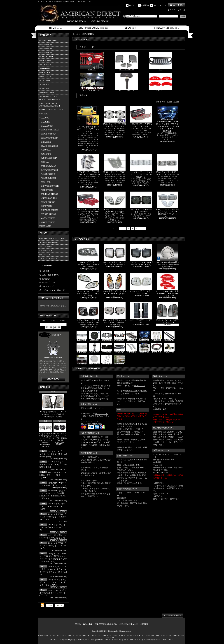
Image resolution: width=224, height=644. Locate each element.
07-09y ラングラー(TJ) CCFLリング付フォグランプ (115, 117)
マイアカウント (160, 5)
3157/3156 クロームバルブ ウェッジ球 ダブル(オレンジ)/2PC (169, 348)
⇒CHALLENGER (46, 126)
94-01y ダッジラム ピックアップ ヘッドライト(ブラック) (53, 527)
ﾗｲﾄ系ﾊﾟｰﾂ (92, 61)
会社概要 (46, 271)
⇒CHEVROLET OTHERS (49, 186)
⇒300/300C (43, 114)
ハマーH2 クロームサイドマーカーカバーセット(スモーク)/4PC (132, 336)
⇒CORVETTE (45, 81)
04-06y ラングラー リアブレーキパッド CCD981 (141, 117)
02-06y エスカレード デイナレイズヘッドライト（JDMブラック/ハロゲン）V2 (88, 314)
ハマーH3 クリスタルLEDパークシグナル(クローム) (115, 255)
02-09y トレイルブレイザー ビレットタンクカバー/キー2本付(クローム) (94, 360)
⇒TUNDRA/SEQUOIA (48, 158)
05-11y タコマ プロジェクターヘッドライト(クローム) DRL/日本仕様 (53, 454)
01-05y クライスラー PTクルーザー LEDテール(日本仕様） (115, 285)
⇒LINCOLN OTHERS (48, 198)
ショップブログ (130, 28)
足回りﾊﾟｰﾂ (161, 82)
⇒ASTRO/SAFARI (46, 93)
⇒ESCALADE (45, 72)
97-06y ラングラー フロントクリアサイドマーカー (115, 165)
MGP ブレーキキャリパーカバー (52, 238)
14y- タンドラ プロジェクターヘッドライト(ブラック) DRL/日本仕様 (60, 432)
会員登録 (145, 5)
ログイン (133, 5)
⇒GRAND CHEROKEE (48, 146)
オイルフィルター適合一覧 (53, 290)
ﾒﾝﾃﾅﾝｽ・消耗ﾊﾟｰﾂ (126, 82)
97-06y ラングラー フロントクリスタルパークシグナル (168, 165)
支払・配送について (93, 28)
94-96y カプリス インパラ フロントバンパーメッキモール (157, 348)
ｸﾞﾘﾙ (161, 61)
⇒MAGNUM (44, 118)
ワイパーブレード (46, 246)
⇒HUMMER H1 (45, 52)
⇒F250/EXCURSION (47, 178)
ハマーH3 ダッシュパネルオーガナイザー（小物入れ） (82, 360)
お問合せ (167, 28)
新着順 (176, 102)
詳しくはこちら (101, 414)
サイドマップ (48, 286)
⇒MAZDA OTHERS (47, 218)
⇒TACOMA (44, 162)
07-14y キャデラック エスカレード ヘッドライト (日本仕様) (53, 405)
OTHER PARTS (45, 226)
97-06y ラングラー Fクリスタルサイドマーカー (115, 202)
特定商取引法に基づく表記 (106, 624)
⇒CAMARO (44, 85)
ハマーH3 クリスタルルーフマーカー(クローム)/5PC (157, 336)
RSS (50, 605)
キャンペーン (44, 254)
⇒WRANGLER (45, 150)
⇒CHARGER (44, 122)
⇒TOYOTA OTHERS (47, 214)
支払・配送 (88, 624)
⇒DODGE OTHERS (47, 202)
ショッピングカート (177, 5)
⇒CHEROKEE (45, 142)
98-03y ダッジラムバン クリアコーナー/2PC (141, 284)
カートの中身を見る (53, 298)
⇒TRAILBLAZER (46, 56)
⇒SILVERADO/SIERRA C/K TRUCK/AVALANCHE (50, 105)
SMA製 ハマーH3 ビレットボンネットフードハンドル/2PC (132, 348)
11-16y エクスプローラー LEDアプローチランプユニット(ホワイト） (53, 517)
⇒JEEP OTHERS (46, 206)
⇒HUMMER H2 (45, 44)
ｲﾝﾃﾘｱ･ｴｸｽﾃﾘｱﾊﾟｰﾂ (126, 61)
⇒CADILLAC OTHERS (48, 194)
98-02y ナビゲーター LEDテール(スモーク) (167, 313)
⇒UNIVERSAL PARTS (48, 40)
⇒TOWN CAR (45, 182)
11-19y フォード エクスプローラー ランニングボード (169, 336)
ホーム (56, 28)
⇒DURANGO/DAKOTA (49, 138)
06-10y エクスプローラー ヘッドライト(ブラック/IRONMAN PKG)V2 (120, 336)
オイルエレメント (46, 250)
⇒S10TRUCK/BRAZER (48, 170)
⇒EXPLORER (45, 69)
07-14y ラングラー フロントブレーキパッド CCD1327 (88, 202)
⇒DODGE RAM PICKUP (49, 130)
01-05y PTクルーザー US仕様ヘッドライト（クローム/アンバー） (88, 285)
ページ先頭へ (173, 616)
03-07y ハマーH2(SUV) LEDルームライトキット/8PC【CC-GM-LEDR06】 (144, 336)
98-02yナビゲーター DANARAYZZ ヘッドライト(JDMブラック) (88, 256)
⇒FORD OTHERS (46, 190)
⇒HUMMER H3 (45, 49)
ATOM (59, 605)
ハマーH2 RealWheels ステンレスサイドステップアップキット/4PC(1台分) (144, 348)
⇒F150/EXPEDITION (48, 174)
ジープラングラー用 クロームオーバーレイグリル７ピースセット (88, 119)
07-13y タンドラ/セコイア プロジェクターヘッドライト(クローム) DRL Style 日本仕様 (45, 433)
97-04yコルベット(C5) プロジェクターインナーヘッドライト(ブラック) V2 (53, 582)
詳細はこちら (140, 386)
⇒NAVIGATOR (45, 76)
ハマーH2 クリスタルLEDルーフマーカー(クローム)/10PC (53, 475)
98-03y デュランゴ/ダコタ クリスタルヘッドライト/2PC (52, 506)
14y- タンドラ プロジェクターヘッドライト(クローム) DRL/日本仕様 (115, 314)
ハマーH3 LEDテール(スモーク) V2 (141, 313)
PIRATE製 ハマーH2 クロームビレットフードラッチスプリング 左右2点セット (107, 360)
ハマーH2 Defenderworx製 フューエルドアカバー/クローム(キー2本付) (168, 256)
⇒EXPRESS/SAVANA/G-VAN (51, 110)
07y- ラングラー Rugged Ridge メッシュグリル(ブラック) (82, 348)
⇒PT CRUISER (45, 60)
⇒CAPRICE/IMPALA (48, 166)
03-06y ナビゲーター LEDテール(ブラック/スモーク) (107, 348)
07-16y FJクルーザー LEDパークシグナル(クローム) (82, 336)
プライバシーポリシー (129, 624)
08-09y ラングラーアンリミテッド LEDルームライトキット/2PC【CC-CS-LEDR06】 (167, 119)
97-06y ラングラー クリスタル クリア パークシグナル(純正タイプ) (141, 166)
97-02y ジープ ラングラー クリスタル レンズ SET (167, 202)
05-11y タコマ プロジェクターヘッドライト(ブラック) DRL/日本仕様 (53, 464)
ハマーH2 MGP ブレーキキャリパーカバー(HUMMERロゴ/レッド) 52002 (167, 285)
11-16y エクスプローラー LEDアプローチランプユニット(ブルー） (53, 546)
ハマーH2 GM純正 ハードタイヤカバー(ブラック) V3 (94, 336)
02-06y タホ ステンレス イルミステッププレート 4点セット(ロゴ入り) (119, 360)
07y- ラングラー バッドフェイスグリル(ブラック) (119, 348)
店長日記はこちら (53, 379)
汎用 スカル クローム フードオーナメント (94, 348)
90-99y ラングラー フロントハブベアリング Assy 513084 (88, 165)
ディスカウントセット (48, 258)
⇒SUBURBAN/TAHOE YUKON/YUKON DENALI (50, 98)
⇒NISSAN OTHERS (47, 222)
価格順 (169, 102)
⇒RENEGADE (45, 154)
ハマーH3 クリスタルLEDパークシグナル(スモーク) (141, 255)
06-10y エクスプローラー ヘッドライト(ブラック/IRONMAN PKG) (107, 336)
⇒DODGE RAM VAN (48, 134)
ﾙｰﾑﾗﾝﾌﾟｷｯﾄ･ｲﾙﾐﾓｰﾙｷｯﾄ (92, 82)
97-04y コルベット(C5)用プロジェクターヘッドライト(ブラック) (53, 593)
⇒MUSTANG (44, 89)
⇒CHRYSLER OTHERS (49, 210)
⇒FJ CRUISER (45, 65)
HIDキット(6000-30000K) (49, 242)
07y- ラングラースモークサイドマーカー (141, 202)
